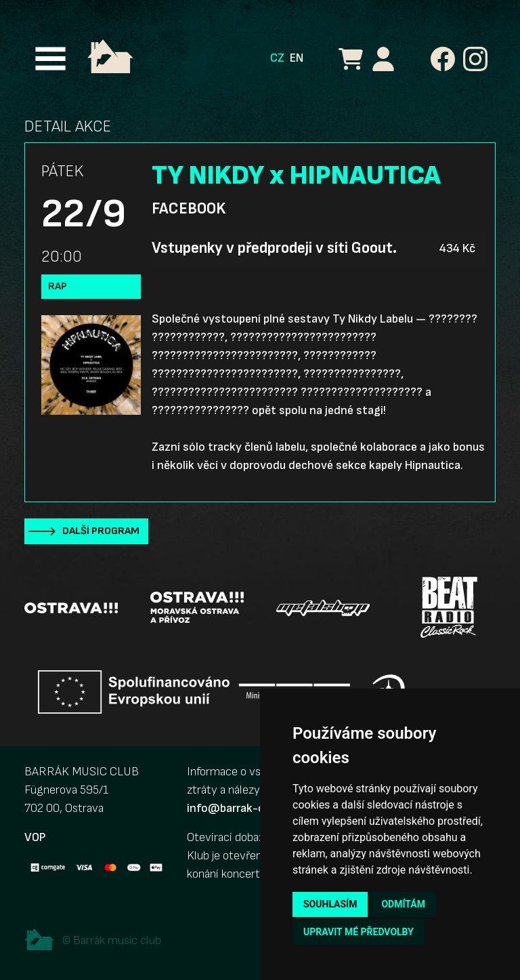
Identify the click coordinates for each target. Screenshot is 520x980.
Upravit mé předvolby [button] (359, 932)
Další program (101, 531)
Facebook (189, 209)
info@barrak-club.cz (240, 808)
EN (297, 58)
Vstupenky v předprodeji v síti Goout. (274, 248)
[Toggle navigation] (50, 59)
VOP (35, 837)
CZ (277, 58)
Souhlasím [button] (330, 904)
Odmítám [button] (403, 904)
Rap (58, 286)
